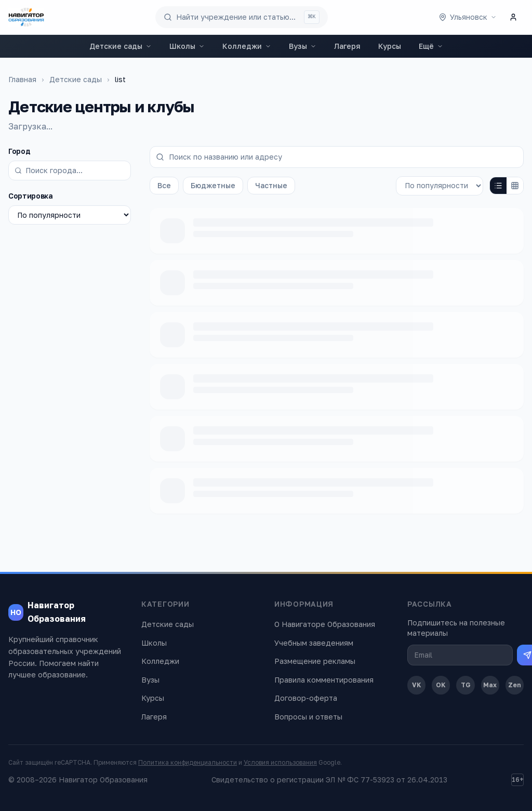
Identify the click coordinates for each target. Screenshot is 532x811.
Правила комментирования (324, 680)
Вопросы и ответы (308, 717)
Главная (22, 79)
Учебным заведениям (314, 643)
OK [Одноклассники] (441, 685)
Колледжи (247, 46)
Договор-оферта (306, 698)
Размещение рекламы (315, 661)
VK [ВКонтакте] (417, 685)
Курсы (390, 46)
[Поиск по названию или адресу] (337, 157)
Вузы (303, 46)
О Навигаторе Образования (325, 624)
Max (490, 685)
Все (164, 185)
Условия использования (280, 762)
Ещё (431, 46)
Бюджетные (213, 185)
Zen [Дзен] (515, 685)
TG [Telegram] (466, 685)
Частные (271, 185)
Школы (187, 46)
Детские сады (121, 46)
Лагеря (347, 46)
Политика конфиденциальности (188, 762)
